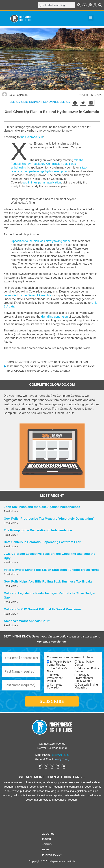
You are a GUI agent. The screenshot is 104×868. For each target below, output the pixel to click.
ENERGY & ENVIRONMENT (26, 102)
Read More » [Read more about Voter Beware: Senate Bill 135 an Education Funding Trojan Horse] (11, 574)
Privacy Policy (52, 855)
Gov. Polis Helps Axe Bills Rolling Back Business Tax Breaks (48, 582)
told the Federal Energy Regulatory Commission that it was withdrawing (47, 164)
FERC (44, 366)
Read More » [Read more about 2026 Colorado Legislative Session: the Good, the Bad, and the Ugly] (11, 563)
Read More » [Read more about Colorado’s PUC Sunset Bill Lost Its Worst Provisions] (11, 614)
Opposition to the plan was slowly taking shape (41, 241)
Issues (47, 839)
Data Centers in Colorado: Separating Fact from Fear (42, 542)
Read (46, 850)
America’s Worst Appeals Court (27, 621)
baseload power (66, 362)
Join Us (47, 844)
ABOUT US (48, 834)
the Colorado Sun (32, 137)
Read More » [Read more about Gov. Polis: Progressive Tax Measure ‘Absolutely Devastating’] (11, 523)
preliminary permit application (42, 182)
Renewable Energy (57, 102)
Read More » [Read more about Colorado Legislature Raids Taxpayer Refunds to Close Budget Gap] (11, 602)
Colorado (32, 366)
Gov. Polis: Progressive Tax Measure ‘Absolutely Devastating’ (49, 519)
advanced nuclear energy (34, 362)
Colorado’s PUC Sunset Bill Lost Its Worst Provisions (43, 609)
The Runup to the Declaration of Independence (38, 530)
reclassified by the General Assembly (27, 295)
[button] (91, 18)
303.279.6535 (60, 755)
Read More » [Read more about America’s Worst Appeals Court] (11, 625)
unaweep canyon (39, 371)
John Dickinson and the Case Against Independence (42, 507)
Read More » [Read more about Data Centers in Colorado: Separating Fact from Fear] (11, 546)
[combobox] (57, 5)
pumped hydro (59, 366)
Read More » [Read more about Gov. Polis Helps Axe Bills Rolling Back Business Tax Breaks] (11, 586)
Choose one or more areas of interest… (72, 657)
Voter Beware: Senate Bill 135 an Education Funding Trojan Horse (52, 570)
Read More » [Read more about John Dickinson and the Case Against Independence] (11, 511)
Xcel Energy (62, 371)
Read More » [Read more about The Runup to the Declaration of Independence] (11, 535)
